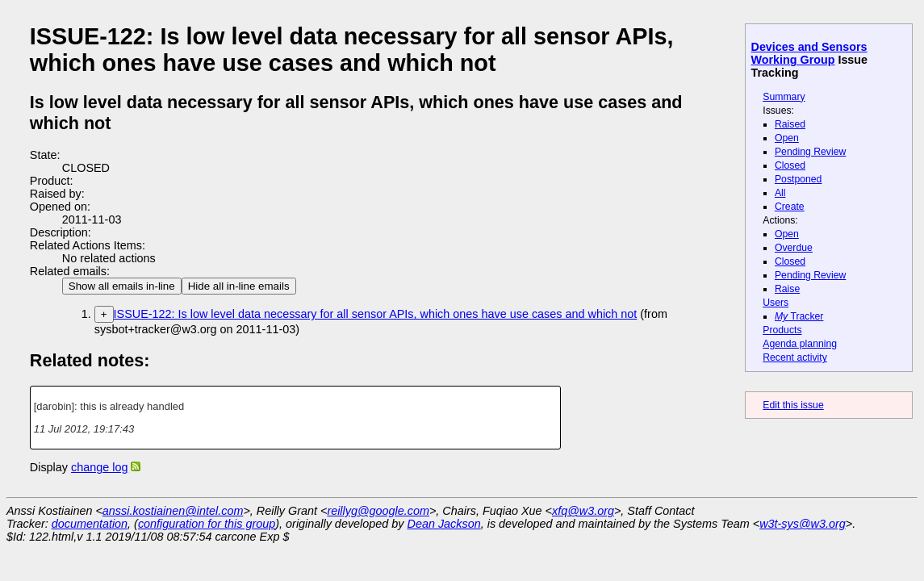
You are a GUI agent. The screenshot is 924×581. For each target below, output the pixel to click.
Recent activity (795, 357)
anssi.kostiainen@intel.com (173, 511)
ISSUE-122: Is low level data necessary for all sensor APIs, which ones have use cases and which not (376, 314)
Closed (790, 165)
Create (790, 207)
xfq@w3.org (583, 511)
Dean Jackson (444, 524)
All (780, 193)
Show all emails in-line (122, 286)
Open (787, 138)
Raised (790, 124)
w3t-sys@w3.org (803, 524)
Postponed (799, 179)
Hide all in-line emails (239, 286)
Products (782, 330)
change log (99, 467)
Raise (787, 289)
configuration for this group (207, 524)
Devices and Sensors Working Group (809, 53)
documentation (90, 524)
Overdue (794, 248)
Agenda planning (800, 344)
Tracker (799, 316)
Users (776, 303)
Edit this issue (793, 405)
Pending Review (810, 152)
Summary (784, 97)
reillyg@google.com (378, 511)
